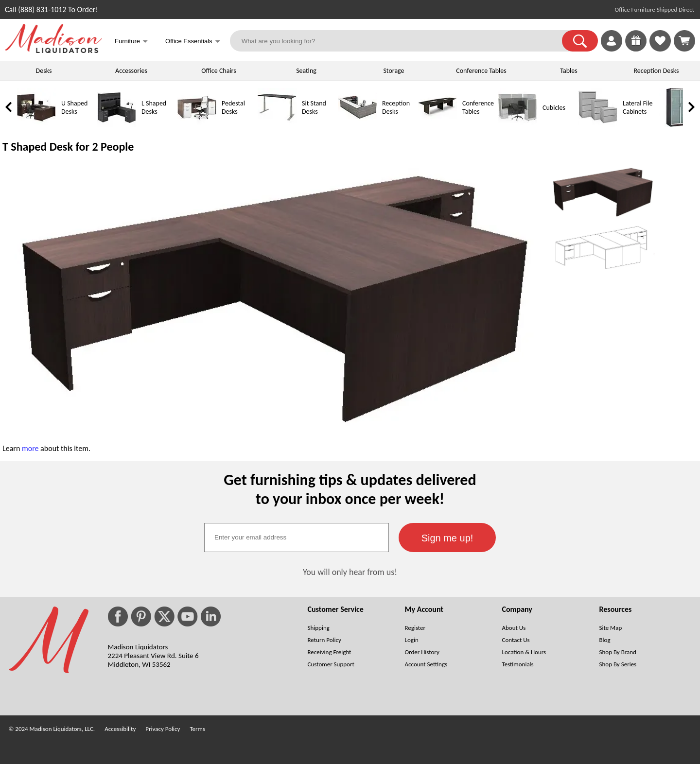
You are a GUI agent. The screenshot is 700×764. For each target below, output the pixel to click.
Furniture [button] (131, 42)
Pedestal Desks (233, 107)
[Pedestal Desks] (197, 125)
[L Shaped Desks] (117, 125)
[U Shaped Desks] (36, 125)
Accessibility (120, 729)
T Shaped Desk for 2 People (68, 147)
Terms (197, 729)
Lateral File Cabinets (638, 107)
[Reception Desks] (357, 125)
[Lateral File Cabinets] (598, 125)
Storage (394, 71)
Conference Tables (481, 71)
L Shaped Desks (154, 107)
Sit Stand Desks (314, 107)
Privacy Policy (163, 729)
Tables (569, 71)
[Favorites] (660, 49)
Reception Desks (656, 71)
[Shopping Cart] (684, 41)
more (30, 448)
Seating (306, 71)
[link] (684, 41)
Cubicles (554, 108)
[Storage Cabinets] (678, 125)
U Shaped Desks (74, 107)
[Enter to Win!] (636, 49)
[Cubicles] (518, 125)
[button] (580, 41)
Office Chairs (219, 71)
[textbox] (297, 538)
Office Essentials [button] (193, 42)
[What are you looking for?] (402, 41)
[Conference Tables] (437, 125)
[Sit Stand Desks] (277, 125)
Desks (44, 71)
